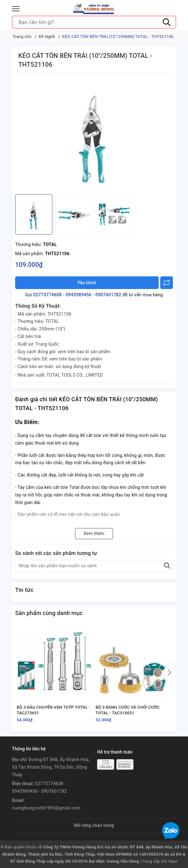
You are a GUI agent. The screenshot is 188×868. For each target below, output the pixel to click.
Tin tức (24, 590)
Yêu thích (87, 283)
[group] (94, 136)
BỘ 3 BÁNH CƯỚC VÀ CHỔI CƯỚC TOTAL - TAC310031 (128, 710)
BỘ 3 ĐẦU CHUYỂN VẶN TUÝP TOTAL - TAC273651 (53, 710)
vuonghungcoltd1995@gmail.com (46, 808)
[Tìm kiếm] (167, 22)
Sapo (173, 861)
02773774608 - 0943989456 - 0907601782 (77, 295)
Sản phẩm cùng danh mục (49, 613)
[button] (168, 673)
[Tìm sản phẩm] (94, 22)
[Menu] (16, 9)
